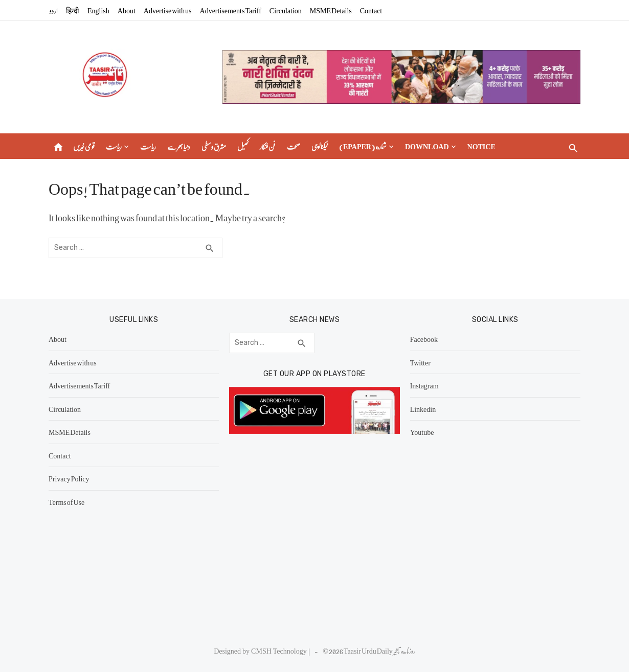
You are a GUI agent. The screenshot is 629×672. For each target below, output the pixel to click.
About (127, 10)
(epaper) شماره (363, 146)
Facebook (424, 339)
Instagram (424, 385)
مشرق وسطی (214, 146)
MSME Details (331, 10)
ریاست (114, 146)
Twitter (420, 362)
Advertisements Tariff (231, 10)
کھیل (243, 146)
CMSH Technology (280, 651)
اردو (54, 10)
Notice (481, 146)
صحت (294, 146)
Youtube (422, 432)
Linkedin (423, 409)
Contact (371, 10)
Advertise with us (168, 10)
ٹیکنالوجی (320, 146)
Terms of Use (66, 502)
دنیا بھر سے (179, 146)
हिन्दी (73, 10)
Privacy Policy (69, 478)
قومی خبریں (84, 146)
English (98, 10)
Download (427, 146)
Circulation (286, 10)
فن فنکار (268, 146)
